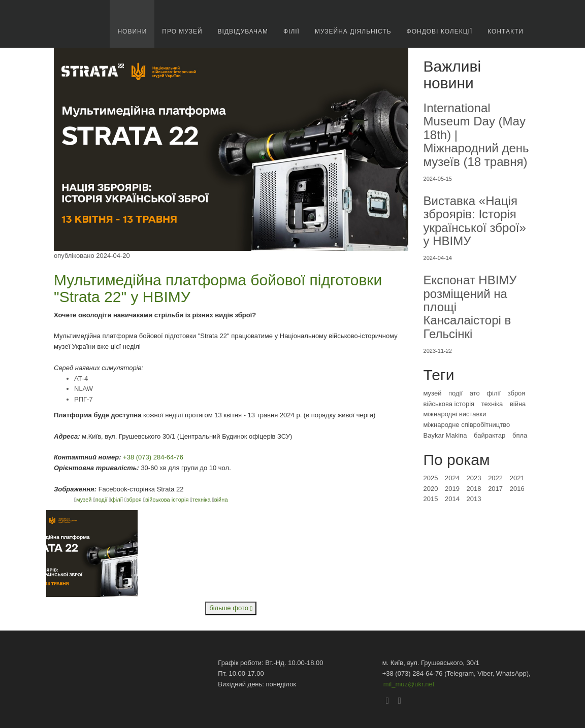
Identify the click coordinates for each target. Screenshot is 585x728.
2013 (474, 499)
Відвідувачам (243, 31)
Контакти (506, 31)
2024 (452, 478)
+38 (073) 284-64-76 (153, 457)
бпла (520, 435)
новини (132, 31)
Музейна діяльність (353, 31)
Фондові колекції (440, 31)
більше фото (231, 608)
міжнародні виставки (455, 414)
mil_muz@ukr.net (409, 684)
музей (85, 500)
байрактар (490, 435)
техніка (202, 500)
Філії (291, 31)
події (102, 500)
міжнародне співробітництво (467, 425)
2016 (517, 489)
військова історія (168, 500)
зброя (135, 500)
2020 (431, 489)
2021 (517, 478)
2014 (452, 499)
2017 (495, 489)
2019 (452, 489)
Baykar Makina (445, 435)
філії (118, 500)
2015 (431, 499)
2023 (474, 478)
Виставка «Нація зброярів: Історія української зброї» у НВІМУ (475, 221)
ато (475, 393)
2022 (495, 478)
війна (221, 500)
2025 (431, 478)
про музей (182, 31)
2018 (474, 489)
